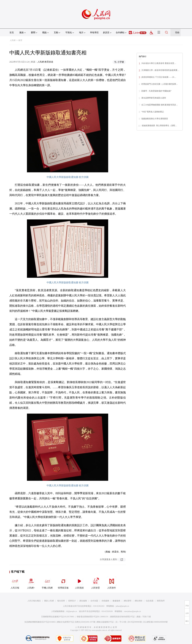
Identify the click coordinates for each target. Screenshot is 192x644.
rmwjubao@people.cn (132, 611)
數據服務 (116, 601)
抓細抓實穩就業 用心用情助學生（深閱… (159, 126)
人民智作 (112, 583)
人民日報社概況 (34, 601)
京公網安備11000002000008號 (155, 622)
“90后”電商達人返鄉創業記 (153, 112)
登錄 (177, 32)
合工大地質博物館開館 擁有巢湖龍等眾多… (160, 105)
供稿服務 (105, 601)
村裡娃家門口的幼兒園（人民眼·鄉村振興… (160, 84)
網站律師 (139, 601)
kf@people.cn (72, 611)
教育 (20, 40)
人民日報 (15, 583)
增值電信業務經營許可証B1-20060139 (92, 617)
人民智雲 (95, 583)
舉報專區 (94, 32)
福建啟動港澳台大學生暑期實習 (155, 119)
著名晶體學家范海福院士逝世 (154, 98)
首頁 (12, 32)
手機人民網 (47, 583)
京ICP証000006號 (135, 622)
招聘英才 (72, 601)
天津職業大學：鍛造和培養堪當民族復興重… (160, 70)
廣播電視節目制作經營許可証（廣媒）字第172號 (130, 617)
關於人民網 (49, 601)
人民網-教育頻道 (45, 62)
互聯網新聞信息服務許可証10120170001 (58, 617)
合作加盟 (94, 601)
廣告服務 (83, 601)
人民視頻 (79, 583)
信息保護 (150, 601)
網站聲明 (128, 601)
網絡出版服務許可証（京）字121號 (111, 622)
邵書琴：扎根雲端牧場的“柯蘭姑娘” (156, 91)
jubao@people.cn (122, 606)
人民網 (13, 40)
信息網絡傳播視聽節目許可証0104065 (40, 622)
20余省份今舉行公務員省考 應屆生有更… (159, 63)
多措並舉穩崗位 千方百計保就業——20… (159, 77)
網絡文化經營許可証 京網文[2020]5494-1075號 (76, 622)
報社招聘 (61, 601)
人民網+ (31, 583)
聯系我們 (161, 601)
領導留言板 (63, 583)
